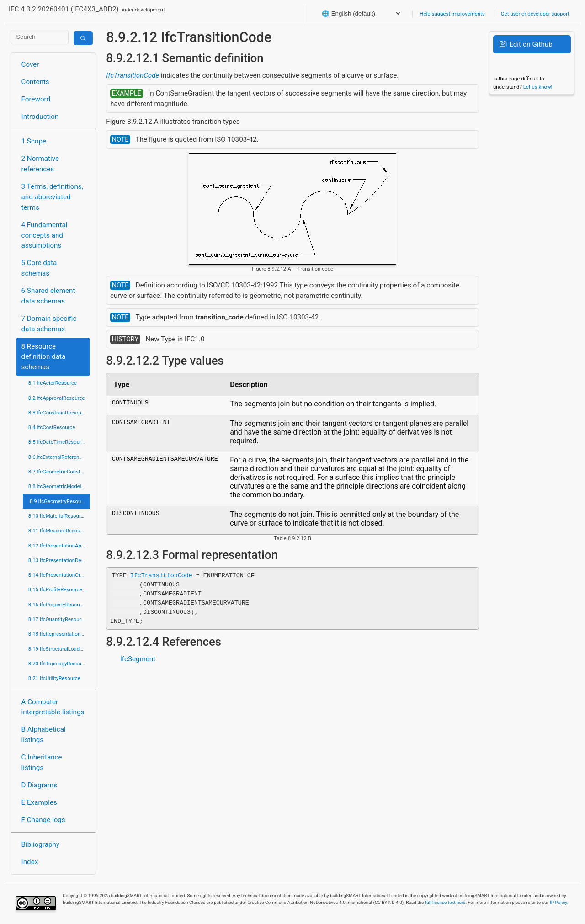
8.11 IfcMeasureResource (58, 531)
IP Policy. (559, 902)
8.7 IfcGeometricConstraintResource (59, 472)
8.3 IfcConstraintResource (58, 413)
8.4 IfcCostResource (52, 427)
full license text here (445, 902)
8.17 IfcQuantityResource (58, 619)
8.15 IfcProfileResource (55, 589)
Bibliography (40, 844)
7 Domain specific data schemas (49, 324)
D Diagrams (39, 785)
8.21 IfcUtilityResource (54, 678)
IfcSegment (138, 659)
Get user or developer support (535, 14)
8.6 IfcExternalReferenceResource (59, 457)
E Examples (39, 802)
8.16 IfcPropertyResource (58, 605)
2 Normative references (40, 164)
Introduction (40, 117)
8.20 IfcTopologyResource (58, 664)
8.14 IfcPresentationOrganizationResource (59, 575)
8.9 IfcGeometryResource (59, 501)
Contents (35, 82)
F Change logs (43, 820)
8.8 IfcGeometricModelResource (59, 486)
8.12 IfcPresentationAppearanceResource (59, 546)
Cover (30, 64)
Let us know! (538, 87)
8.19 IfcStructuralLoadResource (59, 649)
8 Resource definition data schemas (44, 357)
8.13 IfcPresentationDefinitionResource (59, 560)
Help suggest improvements (452, 14)
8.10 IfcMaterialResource (57, 516)
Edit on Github (526, 44)
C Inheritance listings (42, 762)
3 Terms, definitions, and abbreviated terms (52, 197)
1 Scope (34, 141)
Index (30, 862)
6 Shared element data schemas (48, 296)
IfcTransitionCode (133, 75)
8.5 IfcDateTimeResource (58, 442)
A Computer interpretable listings (53, 707)
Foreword (36, 99)
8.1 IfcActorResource (53, 383)
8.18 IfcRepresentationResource (59, 634)
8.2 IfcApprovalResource (57, 398)
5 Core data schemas (39, 268)
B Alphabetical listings (44, 735)
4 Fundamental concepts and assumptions (45, 235)
